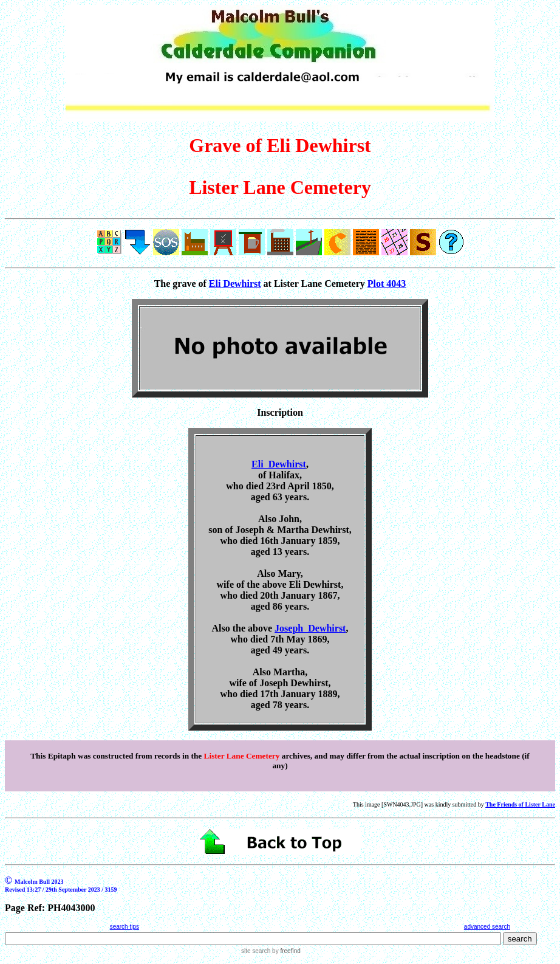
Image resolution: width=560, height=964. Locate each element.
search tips (125, 927)
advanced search (487, 927)
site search (256, 951)
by (285, 951)
